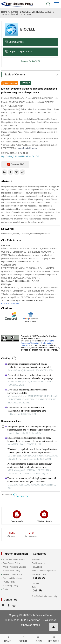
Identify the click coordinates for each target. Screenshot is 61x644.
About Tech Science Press (14, 559)
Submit (23, 639)
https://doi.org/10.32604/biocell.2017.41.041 (20, 156)
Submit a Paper (15, 42)
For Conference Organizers (44, 571)
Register (53, 639)
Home (4, 12)
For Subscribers (39, 574)
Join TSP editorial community (45, 596)
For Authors (37, 567)
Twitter (35, 587)
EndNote (11, 304)
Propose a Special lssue (19, 52)
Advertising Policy (10, 586)
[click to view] (30, 322)
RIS (17, 304)
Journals (14, 12)
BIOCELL (25, 12)
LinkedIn (36, 583)
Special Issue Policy (11, 571)
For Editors (37, 559)
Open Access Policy (11, 563)
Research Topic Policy (12, 574)
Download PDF (15, 164)
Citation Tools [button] (44, 516)
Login (38, 639)
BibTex (4, 304)
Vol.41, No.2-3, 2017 (42, 12)
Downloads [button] (17, 516)
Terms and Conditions (12, 578)
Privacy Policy (9, 582)
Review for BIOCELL (31, 61)
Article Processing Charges (15, 567)
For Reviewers (38, 563)
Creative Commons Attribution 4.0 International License (37, 343)
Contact (6, 589)
